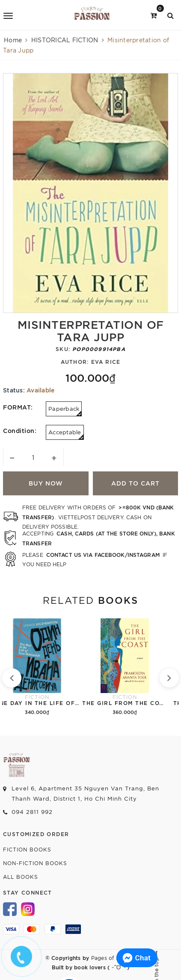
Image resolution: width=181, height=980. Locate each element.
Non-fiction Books (35, 863)
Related (90, 600)
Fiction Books (27, 849)
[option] (90, 193)
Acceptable (66, 434)
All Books (21, 876)
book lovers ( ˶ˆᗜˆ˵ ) (101, 967)
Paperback (65, 411)
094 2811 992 (32, 812)
